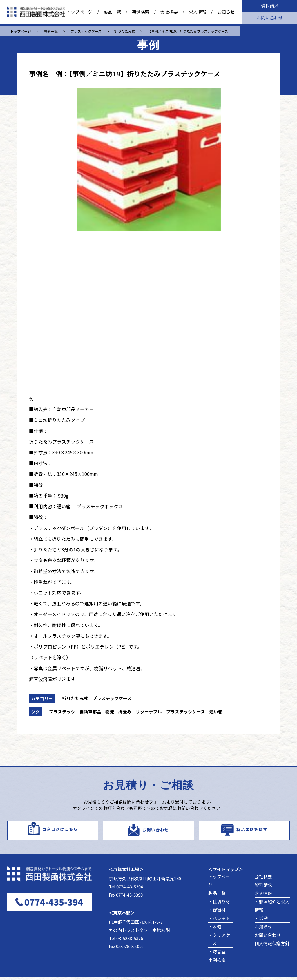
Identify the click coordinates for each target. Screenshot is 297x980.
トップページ (79, 12)
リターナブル (149, 712)
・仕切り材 (219, 904)
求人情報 (198, 12)
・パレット (219, 921)
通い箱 (216, 712)
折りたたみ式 (75, 698)
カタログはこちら (60, 830)
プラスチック (62, 712)
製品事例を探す (252, 830)
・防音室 (217, 954)
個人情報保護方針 (272, 946)
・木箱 (215, 929)
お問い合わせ (270, 18)
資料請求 (270, 6)
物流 (110, 712)
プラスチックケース (112, 698)
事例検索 (141, 12)
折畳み (125, 712)
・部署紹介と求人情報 (272, 908)
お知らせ (226, 12)
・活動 (261, 921)
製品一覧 (112, 12)
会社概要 (169, 12)
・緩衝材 (217, 912)
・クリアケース (219, 942)
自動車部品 (90, 712)
